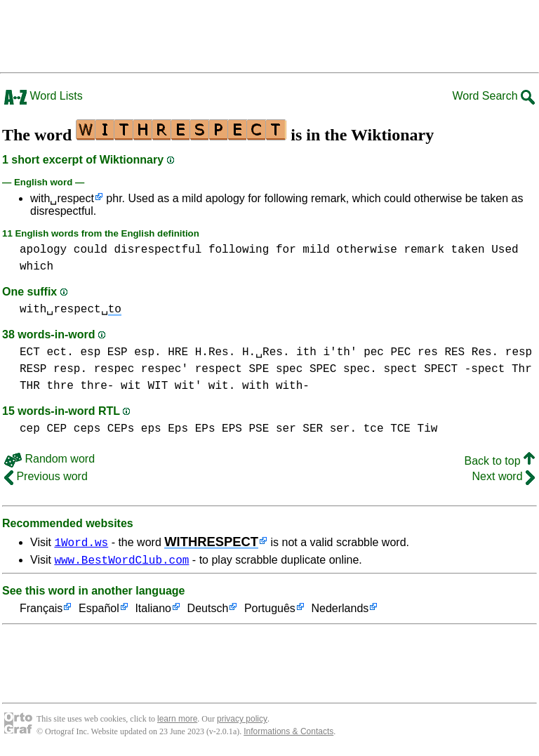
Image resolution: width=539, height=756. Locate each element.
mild (316, 250)
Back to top (500, 461)
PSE (259, 429)
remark (424, 250)
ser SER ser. (316, 429)
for (286, 250)
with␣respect (62, 198)
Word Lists (44, 96)
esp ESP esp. (120, 352)
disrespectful (158, 250)
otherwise (366, 250)
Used (505, 250)
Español (99, 611)
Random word (49, 459)
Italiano (153, 611)
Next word (504, 476)
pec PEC (387, 352)
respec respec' (141, 369)
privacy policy (242, 721)
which (36, 267)
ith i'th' (326, 352)
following (239, 250)
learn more (177, 721)
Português (270, 611)
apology (43, 250)
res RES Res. (458, 352)
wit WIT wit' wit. (178, 386)
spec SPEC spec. (326, 369)
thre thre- (80, 386)
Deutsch (208, 611)
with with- (276, 386)
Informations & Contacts (288, 734)
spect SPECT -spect (445, 369)
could (91, 250)
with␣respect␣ (71, 310)
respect (219, 369)
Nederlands (340, 611)
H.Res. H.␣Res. (242, 352)
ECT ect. (47, 352)
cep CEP (43, 429)
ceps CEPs (104, 429)
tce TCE (387, 429)
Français (41, 611)
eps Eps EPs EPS (192, 429)
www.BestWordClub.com (121, 562)
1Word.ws (81, 542)
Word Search (493, 96)
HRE (178, 352)
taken (468, 250)
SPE (259, 369)
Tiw (428, 429)
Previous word (46, 476)
